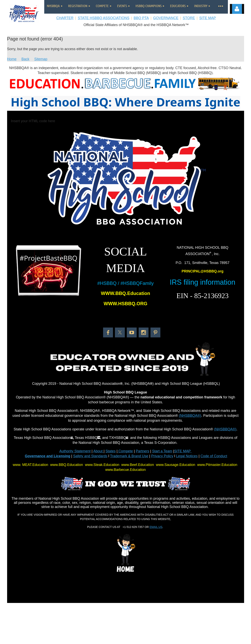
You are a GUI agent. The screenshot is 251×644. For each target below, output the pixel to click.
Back (25, 59)
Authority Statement (75, 451)
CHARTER (65, 18)
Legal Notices (187, 456)
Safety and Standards (90, 456)
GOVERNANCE (166, 18)
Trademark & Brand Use (129, 456)
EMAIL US (156, 527)
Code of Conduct (214, 456)
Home (12, 59)
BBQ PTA (141, 18)
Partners (143, 451)
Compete (125, 451)
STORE (189, 18)
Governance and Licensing (48, 456)
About (98, 451)
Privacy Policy (162, 456)
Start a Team (162, 451)
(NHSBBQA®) (190, 416)
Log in (237, 9)
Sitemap (41, 59)
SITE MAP (208, 18)
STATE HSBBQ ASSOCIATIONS (104, 18)
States (110, 451)
